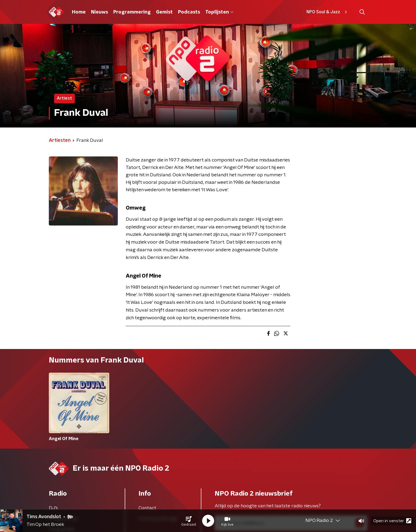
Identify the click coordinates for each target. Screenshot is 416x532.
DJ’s (53, 508)
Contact (147, 508)
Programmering (132, 12)
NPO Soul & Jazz (328, 12)
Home (79, 12)
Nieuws (99, 12)
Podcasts (189, 12)
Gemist (164, 12)
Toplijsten (219, 12)
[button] (189, 521)
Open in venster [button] (392, 521)
